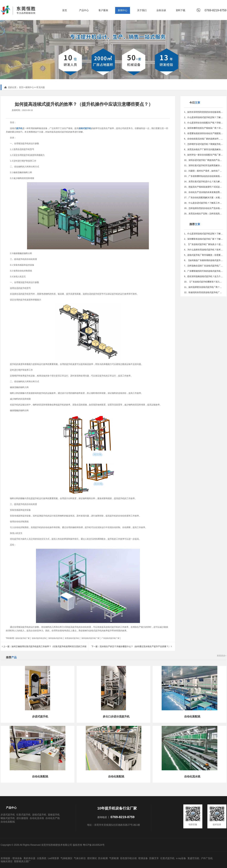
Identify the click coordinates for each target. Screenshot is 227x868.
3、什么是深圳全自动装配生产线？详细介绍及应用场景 (203, 123)
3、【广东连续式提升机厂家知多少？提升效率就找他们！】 (203, 244)
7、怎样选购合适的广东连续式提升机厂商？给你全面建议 (203, 266)
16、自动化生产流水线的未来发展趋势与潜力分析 (203, 192)
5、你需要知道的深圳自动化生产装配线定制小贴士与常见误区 (203, 133)
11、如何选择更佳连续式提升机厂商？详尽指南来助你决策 (203, 287)
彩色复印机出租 (129, 858)
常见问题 (41, 87)
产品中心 (84, 10)
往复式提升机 (23, 815)
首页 (65, 10)
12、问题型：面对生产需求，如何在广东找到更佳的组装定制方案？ (203, 171)
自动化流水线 (37, 818)
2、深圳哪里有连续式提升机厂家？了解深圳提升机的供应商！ (203, 239)
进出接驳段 (22, 818)
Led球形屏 (53, 858)
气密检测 (114, 858)
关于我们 (142, 10)
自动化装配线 (8, 822)
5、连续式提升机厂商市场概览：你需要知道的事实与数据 (203, 255)
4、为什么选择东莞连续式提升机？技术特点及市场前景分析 (203, 250)
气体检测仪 (66, 858)
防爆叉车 (154, 858)
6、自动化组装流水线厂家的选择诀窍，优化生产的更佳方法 (203, 139)
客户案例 (103, 10)
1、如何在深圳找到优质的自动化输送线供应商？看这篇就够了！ (203, 112)
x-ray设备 (181, 858)
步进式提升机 (8, 815)
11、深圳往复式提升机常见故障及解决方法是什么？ (203, 165)
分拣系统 (42, 858)
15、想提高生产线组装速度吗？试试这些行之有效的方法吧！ (203, 187)
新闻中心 (123, 10)
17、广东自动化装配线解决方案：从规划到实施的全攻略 (203, 198)
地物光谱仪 (7, 861)
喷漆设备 (143, 858)
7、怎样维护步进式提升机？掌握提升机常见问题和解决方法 (203, 144)
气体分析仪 (80, 858)
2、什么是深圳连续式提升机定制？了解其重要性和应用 (203, 117)
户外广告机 (207, 858)
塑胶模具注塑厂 (22, 861)
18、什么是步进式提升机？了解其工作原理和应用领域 (203, 203)
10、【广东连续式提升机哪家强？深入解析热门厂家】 (203, 282)
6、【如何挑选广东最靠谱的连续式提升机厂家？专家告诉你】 (203, 260)
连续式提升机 (39, 815)
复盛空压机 (193, 858)
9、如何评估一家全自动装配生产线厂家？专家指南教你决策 (203, 155)
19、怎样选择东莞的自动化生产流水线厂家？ (203, 208)
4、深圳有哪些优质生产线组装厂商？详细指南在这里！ (203, 128)
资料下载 (181, 10)
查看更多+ (222, 656)
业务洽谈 (161, 10)
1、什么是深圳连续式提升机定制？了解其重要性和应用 (203, 234)
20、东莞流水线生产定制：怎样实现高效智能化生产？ (203, 214)
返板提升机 (54, 815)
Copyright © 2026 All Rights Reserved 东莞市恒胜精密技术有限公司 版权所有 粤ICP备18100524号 (53, 845)
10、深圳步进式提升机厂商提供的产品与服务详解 (203, 160)
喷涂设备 (17, 858)
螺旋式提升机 (8, 818)
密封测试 (92, 858)
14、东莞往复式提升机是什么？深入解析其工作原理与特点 (203, 181)
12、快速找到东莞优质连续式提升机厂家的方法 (203, 292)
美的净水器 (29, 858)
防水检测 (103, 858)
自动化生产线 (53, 818)
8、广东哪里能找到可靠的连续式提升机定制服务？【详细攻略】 (203, 271)
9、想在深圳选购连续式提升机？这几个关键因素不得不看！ (203, 276)
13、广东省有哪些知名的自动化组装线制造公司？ (203, 176)
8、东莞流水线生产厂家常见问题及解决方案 (203, 149)
